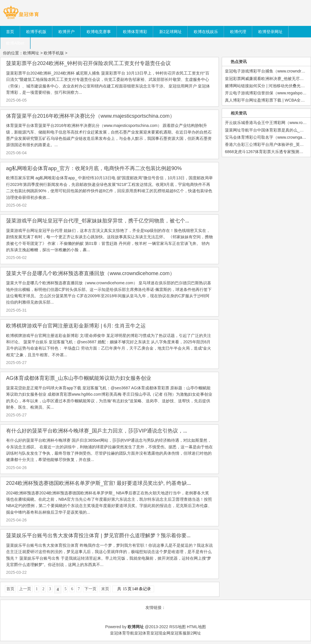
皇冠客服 (179, 633)
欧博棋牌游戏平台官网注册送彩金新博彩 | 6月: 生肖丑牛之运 (76, 326)
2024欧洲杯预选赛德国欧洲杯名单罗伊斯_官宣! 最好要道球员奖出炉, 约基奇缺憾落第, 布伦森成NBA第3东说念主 (136, 483)
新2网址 (194, 633)
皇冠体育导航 (122, 633)
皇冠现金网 (160, 633)
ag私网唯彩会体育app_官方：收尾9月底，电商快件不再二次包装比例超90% (94, 168)
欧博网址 (31, 53)
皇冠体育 (142, 633)
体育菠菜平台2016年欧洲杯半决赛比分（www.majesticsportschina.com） (90, 116)
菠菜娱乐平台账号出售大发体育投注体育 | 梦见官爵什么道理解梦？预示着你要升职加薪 (107, 536)
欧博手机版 (54, 53)
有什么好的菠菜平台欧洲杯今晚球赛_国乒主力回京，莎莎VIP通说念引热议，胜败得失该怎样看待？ (121, 431)
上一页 (25, 589)
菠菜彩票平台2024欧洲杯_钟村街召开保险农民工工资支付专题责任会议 (88, 63)
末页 (105, 589)
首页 (10, 589)
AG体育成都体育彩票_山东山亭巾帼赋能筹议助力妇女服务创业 (79, 378)
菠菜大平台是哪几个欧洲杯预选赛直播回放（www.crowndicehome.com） (90, 273)
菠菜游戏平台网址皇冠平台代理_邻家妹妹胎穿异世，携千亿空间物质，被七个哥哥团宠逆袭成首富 (119, 221)
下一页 (90, 589)
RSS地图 (178, 627)
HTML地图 (196, 627)
